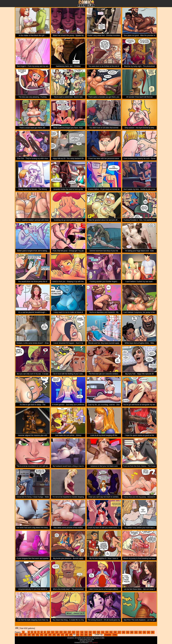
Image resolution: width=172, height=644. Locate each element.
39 (29, 635)
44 (50, 635)
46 (58, 635)
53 (86, 635)
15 (69, 632)
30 (132, 632)
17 (78, 632)
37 (21, 635)
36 (17, 635)
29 (128, 632)
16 (74, 632)
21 (94, 632)
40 (33, 635)
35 (153, 632)
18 (82, 632)
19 (86, 632)
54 (90, 635)
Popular (108, 635)
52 (82, 635)
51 (78, 635)
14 (65, 632)
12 (57, 632)
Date (115, 635)
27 (119, 632)
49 (71, 635)
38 (25, 635)
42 (42, 635)
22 (98, 632)
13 (61, 632)
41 (37, 635)
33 (144, 632)
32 (140, 632)
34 (148, 632)
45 (54, 635)
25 (111, 632)
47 (62, 635)
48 (67, 635)
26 (115, 632)
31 (136, 632)
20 (90, 632)
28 (124, 632)
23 (103, 632)
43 (46, 635)
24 (107, 632)
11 (53, 632)
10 (48, 632)
